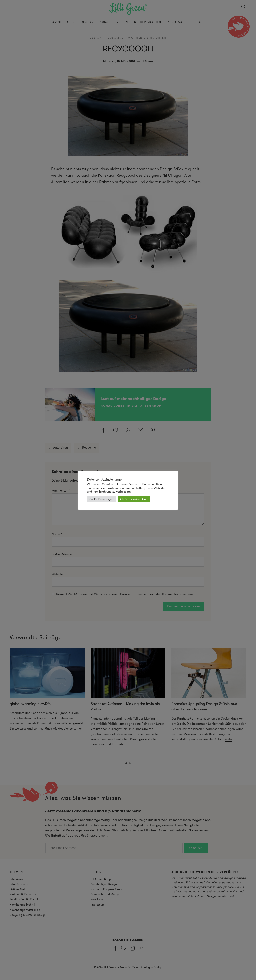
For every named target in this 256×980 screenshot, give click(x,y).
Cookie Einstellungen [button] (101, 499)
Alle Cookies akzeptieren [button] (134, 499)
